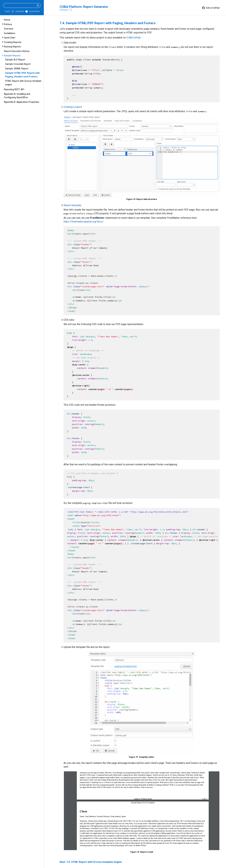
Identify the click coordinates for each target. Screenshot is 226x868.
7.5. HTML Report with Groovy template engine (94, 862)
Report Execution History (17, 51)
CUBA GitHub (133, 38)
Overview (9, 29)
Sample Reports (12, 56)
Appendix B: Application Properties (22, 102)
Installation (10, 33)
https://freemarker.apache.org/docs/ (84, 222)
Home (7, 20)
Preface (8, 24)
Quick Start (10, 38)
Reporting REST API (14, 89)
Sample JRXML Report (17, 69)
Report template (72, 205)
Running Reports (12, 47)
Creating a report (73, 107)
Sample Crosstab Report (18, 64)
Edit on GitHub (211, 8)
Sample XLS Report (15, 60)
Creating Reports (13, 42)
